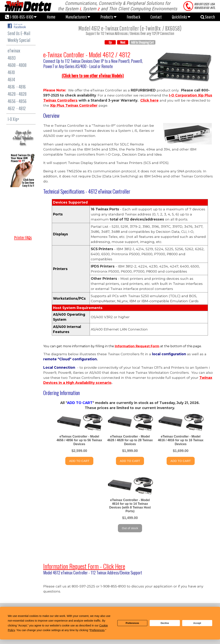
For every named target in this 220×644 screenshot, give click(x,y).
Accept (197, 623)
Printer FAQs (23, 237)
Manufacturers (78, 17)
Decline (165, 623)
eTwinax (14, 51)
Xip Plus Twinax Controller (74, 105)
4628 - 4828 (17, 94)
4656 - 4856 (17, 101)
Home (51, 17)
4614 (11, 79)
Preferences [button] (97, 630)
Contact (156, 17)
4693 (12, 58)
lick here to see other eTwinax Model (93, 76)
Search (208, 17)
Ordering (52, 393)
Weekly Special (19, 40)
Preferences (132, 623)
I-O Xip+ (13, 119)
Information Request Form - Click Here (84, 566)
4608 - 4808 (17, 65)
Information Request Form (137, 346)
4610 (11, 72)
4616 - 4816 (17, 87)
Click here (149, 100)
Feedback (133, 17)
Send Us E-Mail (19, 33)
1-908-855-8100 (21, 17)
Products (108, 17)
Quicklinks (181, 17)
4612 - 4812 (17, 108)
